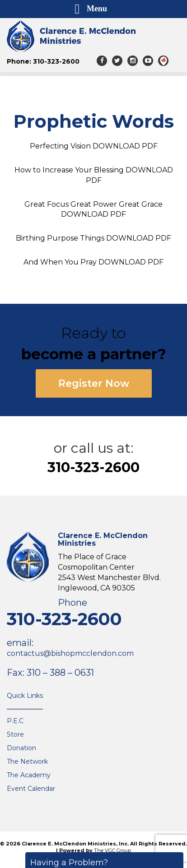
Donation (21, 748)
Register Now (94, 383)
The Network (27, 761)
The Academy (29, 775)
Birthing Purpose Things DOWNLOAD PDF (93, 238)
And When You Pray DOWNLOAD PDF (93, 262)
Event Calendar (31, 789)
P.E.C (15, 721)
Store (15, 734)
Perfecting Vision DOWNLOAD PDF (94, 146)
